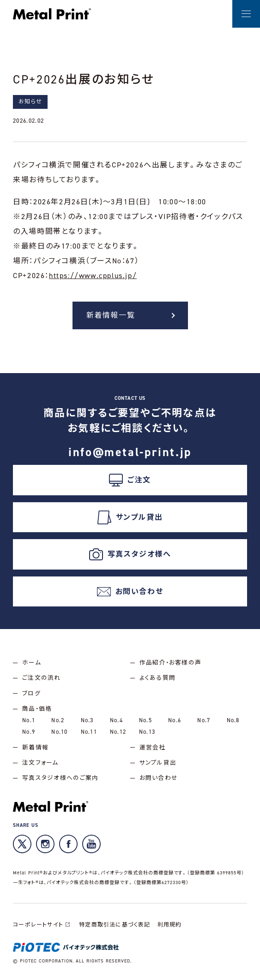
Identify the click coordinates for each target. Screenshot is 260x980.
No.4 (116, 720)
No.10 (59, 732)
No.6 (175, 720)
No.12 (118, 732)
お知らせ (30, 101)
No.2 (58, 720)
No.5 (145, 720)
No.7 (204, 720)
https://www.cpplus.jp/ (93, 276)
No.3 (87, 720)
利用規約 (170, 925)
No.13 (147, 732)
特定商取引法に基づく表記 (115, 925)
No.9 (29, 732)
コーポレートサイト (42, 925)
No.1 (29, 720)
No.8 (233, 720)
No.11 (89, 732)
